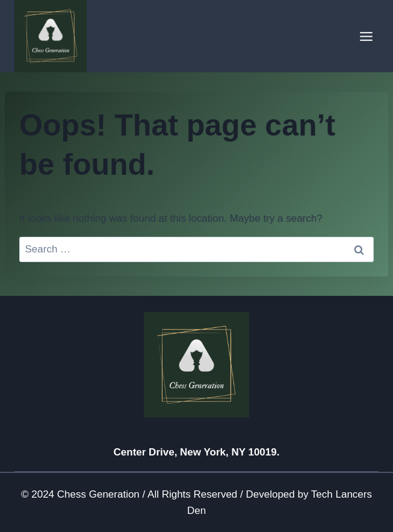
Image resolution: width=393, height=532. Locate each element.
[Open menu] (366, 36)
